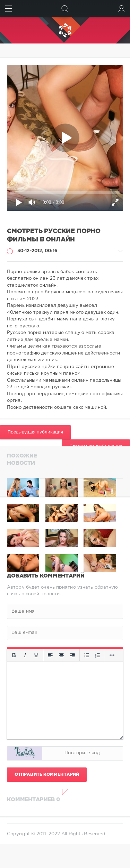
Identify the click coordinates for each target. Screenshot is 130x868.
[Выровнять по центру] (61, 655)
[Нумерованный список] (98, 655)
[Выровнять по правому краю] (72, 655)
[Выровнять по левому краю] (50, 655)
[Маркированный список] (87, 655)
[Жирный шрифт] (14, 655)
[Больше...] (112, 655)
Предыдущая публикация (35, 432)
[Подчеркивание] (36, 655)
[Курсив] (25, 655)
